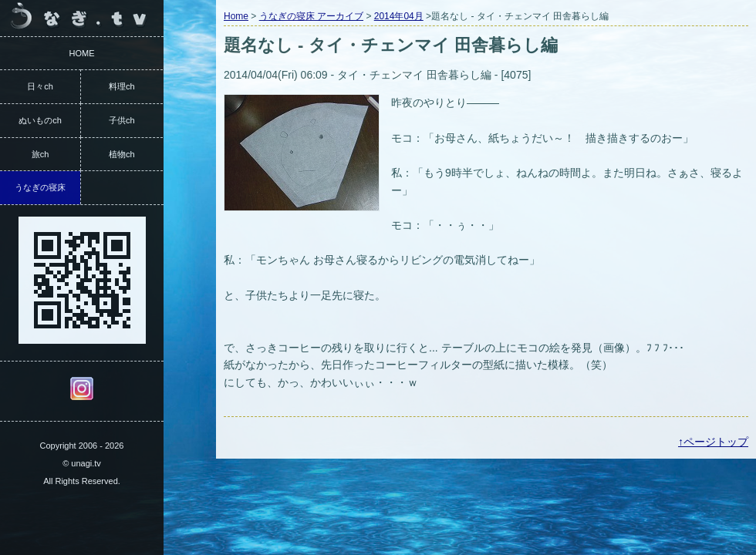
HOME (82, 53)
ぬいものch (40, 120)
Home (236, 16)
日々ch (40, 86)
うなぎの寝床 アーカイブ (311, 16)
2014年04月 (399, 16)
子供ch (122, 120)
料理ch (122, 86)
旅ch (40, 154)
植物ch (122, 154)
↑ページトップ (713, 442)
